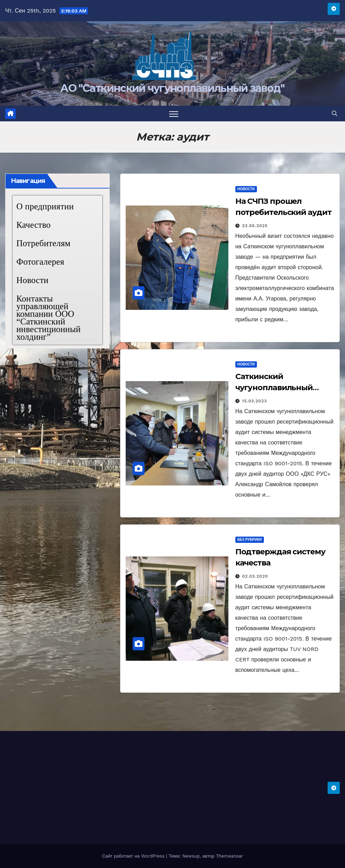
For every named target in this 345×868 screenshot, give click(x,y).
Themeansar (229, 856)
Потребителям (43, 243)
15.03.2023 (255, 401)
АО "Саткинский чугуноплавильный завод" (172, 88)
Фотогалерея (40, 262)
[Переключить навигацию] (174, 114)
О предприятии (45, 206)
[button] (335, 114)
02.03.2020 (255, 576)
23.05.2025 (255, 226)
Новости (32, 280)
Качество (34, 225)
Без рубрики (250, 540)
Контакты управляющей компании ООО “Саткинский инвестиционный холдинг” (49, 318)
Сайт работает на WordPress (134, 856)
